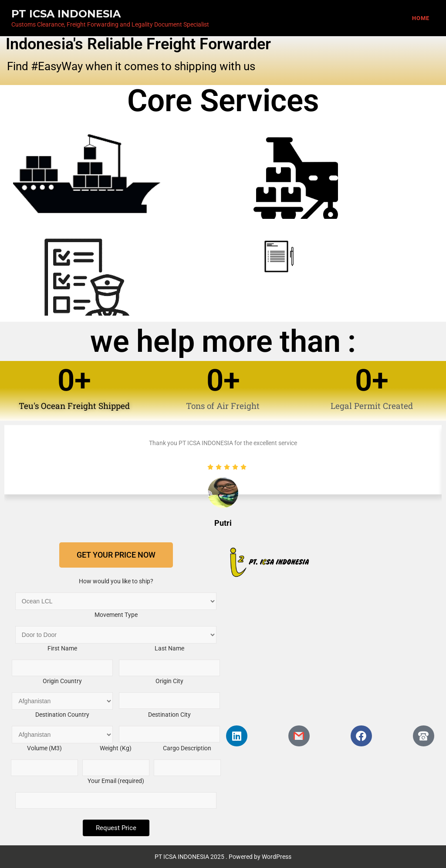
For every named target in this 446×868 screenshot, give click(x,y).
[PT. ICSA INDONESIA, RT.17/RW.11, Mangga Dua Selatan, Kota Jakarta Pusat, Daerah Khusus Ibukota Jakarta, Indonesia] (330, 651)
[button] (116, 555)
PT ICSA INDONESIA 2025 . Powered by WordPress (223, 857)
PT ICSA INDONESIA (66, 14)
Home (421, 18)
